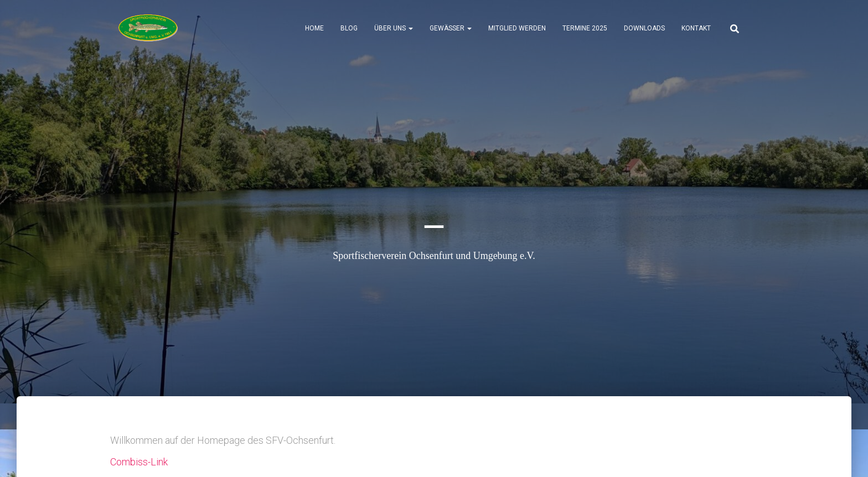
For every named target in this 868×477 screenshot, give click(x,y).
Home (314, 28)
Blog (349, 28)
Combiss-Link (139, 462)
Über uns (394, 28)
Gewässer (451, 28)
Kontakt (696, 28)
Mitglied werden (517, 28)
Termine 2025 (585, 28)
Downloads (644, 28)
